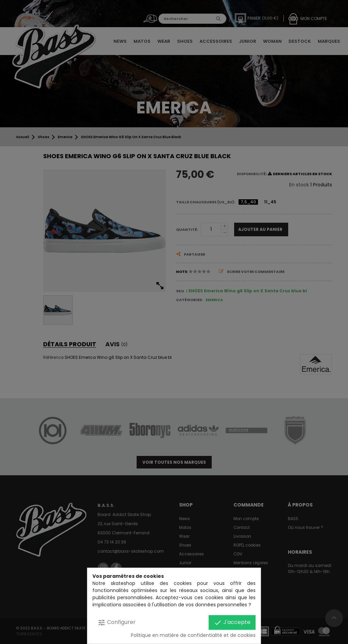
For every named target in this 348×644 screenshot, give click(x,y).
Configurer (117, 622)
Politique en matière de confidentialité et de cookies (193, 635)
